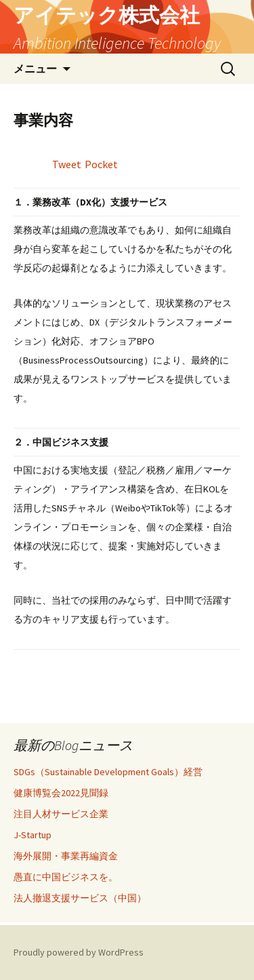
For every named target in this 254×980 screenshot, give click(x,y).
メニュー (35, 68)
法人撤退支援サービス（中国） (80, 898)
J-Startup (33, 835)
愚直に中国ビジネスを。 (66, 877)
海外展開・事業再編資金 (66, 856)
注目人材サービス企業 (61, 814)
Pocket (101, 164)
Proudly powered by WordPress (79, 952)
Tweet (67, 164)
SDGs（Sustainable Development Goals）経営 (108, 772)
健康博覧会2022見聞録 (61, 793)
